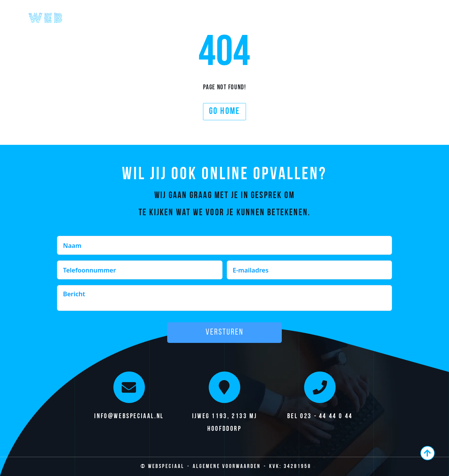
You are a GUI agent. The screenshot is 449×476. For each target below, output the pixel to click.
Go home (224, 112)
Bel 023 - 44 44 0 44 (320, 416)
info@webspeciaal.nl (129, 416)
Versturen (224, 332)
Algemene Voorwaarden (227, 467)
